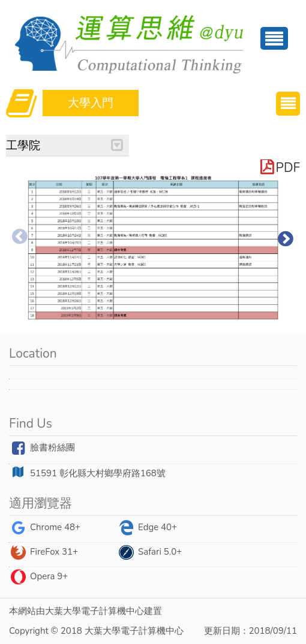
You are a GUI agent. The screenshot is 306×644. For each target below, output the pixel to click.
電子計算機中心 (112, 611)
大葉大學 (63, 611)
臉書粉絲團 (42, 448)
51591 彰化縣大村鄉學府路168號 (87, 473)
